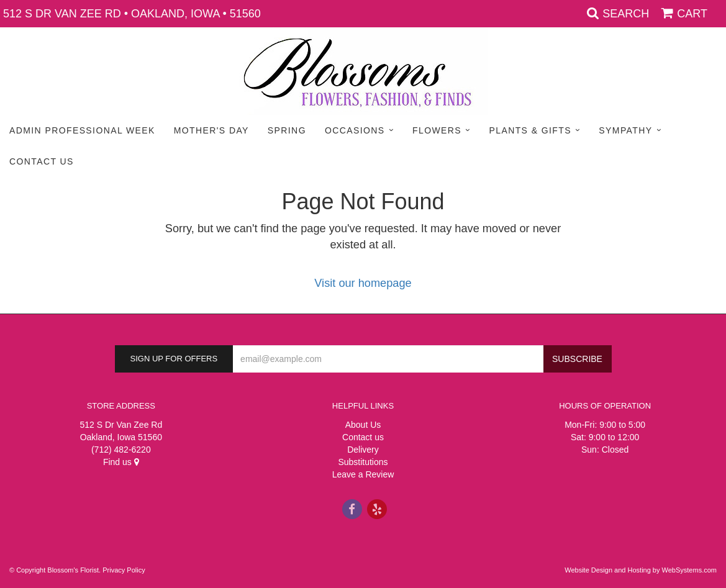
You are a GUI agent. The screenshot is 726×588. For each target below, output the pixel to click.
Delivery (363, 450)
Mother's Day (211, 130)
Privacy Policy (124, 570)
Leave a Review (363, 474)
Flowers (437, 130)
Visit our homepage (363, 283)
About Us (363, 425)
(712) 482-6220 (121, 450)
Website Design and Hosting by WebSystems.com (641, 570)
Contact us (363, 437)
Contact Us (42, 161)
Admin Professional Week (82, 130)
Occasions (355, 130)
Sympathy (625, 130)
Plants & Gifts (530, 130)
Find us (121, 462)
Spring (287, 130)
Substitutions (363, 462)
